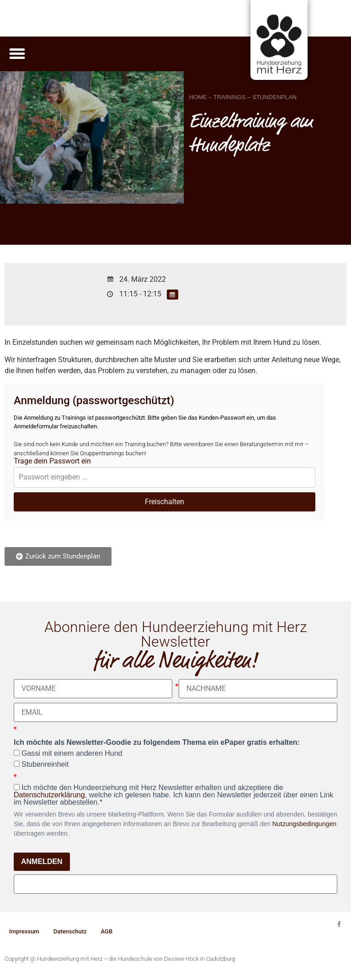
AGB (107, 931)
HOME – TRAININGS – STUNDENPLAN (243, 97)
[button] (17, 54)
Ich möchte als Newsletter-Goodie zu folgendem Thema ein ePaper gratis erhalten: (157, 743)
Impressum (24, 931)
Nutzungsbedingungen (304, 824)
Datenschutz (70, 931)
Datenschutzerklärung (49, 795)
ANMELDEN (42, 861)
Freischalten (165, 502)
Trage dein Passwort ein (52, 461)
